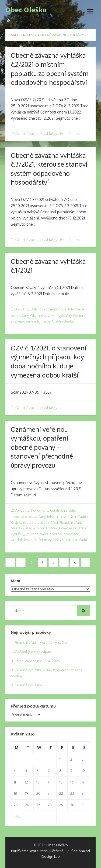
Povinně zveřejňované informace (52, 534)
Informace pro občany (28, 517)
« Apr (18, 816)
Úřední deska (69, 134)
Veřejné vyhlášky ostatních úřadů (61, 540)
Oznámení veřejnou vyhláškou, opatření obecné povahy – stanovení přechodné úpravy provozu (42, 447)
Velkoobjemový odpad (33, 651)
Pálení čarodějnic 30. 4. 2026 (37, 661)
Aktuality (22, 309)
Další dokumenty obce (48, 309)
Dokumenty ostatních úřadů (53, 510)
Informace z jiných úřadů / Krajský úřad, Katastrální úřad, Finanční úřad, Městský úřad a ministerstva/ (50, 522)
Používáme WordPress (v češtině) (38, 851)
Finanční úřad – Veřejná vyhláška (41, 642)
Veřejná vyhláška (28, 685)
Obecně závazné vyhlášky (36, 134)
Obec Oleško (26, 10)
